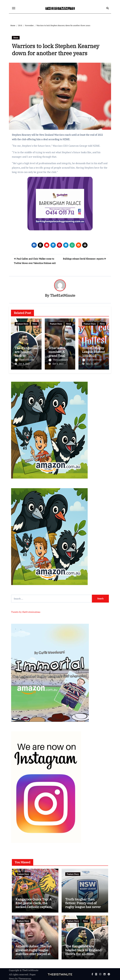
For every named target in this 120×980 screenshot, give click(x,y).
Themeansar (25, 978)
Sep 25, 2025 (92, 364)
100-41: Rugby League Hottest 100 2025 (94, 352)
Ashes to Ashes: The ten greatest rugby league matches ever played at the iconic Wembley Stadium (34, 953)
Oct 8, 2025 (24, 364)
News (16, 38)
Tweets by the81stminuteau (26, 611)
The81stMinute (63, 296)
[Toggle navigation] (14, 8)
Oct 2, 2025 (58, 364)
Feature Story (22, 324)
